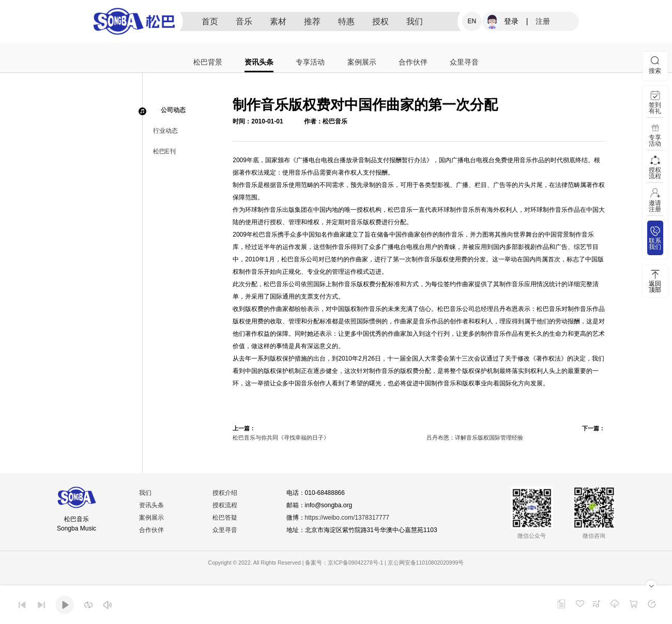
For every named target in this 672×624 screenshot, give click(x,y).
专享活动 (310, 62)
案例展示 (362, 62)
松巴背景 (208, 62)
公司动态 (173, 110)
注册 (543, 21)
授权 (380, 21)
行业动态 (165, 131)
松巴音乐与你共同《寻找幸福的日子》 (281, 438)
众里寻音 (464, 62)
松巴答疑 (225, 518)
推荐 (312, 21)
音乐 (244, 21)
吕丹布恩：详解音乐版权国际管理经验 (475, 438)
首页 (210, 21)
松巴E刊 (164, 151)
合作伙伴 (413, 62)
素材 (278, 21)
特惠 (346, 21)
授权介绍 (225, 493)
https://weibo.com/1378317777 (347, 518)
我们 (415, 21)
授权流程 (225, 505)
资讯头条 (259, 62)
